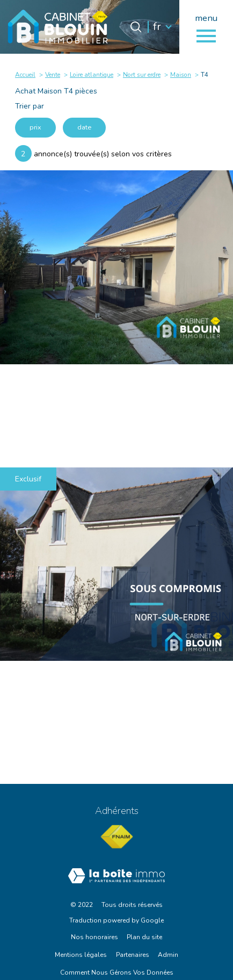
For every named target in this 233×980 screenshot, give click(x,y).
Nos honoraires (94, 937)
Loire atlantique (92, 75)
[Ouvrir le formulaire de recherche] (136, 27)
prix (35, 127)
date (84, 127)
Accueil (25, 75)
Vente (53, 75)
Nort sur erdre (142, 75)
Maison (181, 75)
